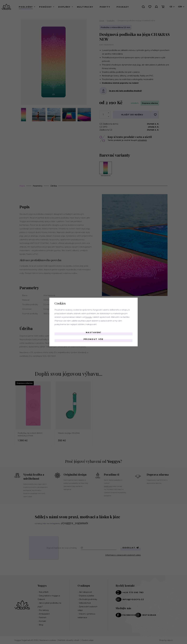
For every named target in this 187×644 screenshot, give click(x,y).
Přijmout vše (94, 339)
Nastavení (94, 332)
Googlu (89, 317)
